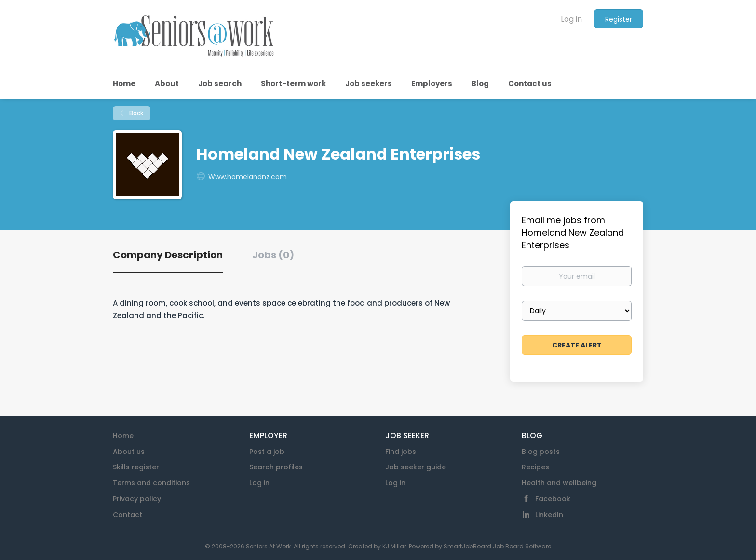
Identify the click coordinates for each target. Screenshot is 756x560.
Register (619, 19)
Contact (128, 515)
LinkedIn (549, 515)
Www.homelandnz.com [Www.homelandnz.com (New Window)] (248, 177)
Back (135, 113)
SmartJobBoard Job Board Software (497, 546)
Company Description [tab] (168, 255)
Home (123, 436)
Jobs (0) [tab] (273, 255)
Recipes (535, 467)
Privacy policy (137, 499)
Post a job (267, 452)
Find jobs (401, 452)
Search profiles (276, 467)
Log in (571, 19)
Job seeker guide (416, 467)
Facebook (553, 499)
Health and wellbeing (559, 483)
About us (129, 452)
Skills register (136, 467)
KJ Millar (394, 546)
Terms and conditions (151, 483)
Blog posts (541, 452)
